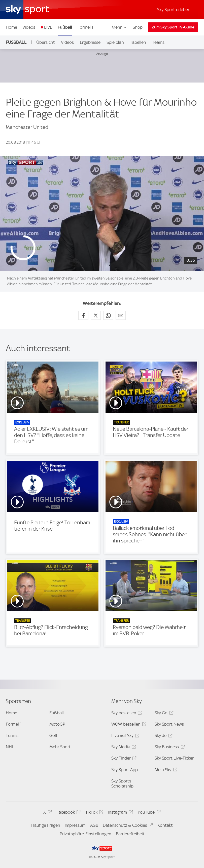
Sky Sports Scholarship (122, 783)
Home (11, 27)
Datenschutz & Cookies (127, 826)
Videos (29, 27)
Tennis (12, 735)
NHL (10, 747)
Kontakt (165, 825)
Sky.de (163, 736)
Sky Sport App (125, 770)
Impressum (75, 825)
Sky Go (163, 714)
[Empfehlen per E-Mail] (121, 315)
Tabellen (138, 42)
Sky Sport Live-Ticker (174, 758)
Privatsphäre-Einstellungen (86, 834)
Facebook (68, 813)
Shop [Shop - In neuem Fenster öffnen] (138, 27)
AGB (94, 825)
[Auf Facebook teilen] (83, 315)
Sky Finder (123, 759)
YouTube (148, 813)
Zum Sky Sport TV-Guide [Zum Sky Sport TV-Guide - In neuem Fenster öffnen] (173, 27)
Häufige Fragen (46, 825)
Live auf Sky (125, 736)
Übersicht (46, 42)
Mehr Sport (60, 747)
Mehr (120, 27)
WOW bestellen (128, 725)
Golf (53, 735)
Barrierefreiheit (130, 834)
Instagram (120, 813)
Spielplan (115, 42)
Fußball (65, 27)
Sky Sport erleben (174, 10)
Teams (158, 42)
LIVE (48, 27)
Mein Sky (165, 771)
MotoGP (57, 724)
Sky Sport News (169, 724)
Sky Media (123, 748)
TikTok (94, 813)
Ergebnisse (90, 42)
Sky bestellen (126, 714)
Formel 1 (85, 27)
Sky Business (169, 748)
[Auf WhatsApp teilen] (108, 315)
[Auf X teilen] (96, 315)
